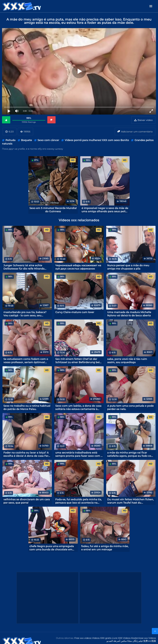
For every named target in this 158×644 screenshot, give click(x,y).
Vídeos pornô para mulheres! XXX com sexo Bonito (97, 140)
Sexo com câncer (48, 140)
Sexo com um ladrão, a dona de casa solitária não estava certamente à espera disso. (78, 407)
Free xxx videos (83, 638)
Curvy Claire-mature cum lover (75, 312)
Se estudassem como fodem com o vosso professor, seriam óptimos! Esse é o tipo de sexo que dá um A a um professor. (26, 360)
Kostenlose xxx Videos (144, 638)
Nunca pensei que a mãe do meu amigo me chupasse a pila (128, 267)
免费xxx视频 (150, 641)
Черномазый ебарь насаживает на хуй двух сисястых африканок (78, 267)
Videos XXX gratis (102, 638)
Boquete (27, 140)
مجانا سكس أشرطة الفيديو (119, 641)
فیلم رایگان (138, 641)
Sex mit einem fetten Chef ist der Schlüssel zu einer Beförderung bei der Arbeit (77, 360)
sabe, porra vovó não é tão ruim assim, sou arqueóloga (127, 360)
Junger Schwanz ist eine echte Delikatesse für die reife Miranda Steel (24, 267)
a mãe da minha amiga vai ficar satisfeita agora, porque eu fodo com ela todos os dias (130, 454)
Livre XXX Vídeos (121, 638)
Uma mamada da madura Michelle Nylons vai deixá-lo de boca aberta (129, 314)
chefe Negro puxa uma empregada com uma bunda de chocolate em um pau (52, 548)
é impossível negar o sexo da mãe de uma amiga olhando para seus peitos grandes (105, 210)
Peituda (10, 140)
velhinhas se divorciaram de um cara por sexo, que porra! (27, 501)
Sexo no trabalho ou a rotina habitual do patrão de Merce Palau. (27, 407)
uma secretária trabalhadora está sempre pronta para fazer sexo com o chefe (79, 454)
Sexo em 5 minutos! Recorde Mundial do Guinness (53, 210)
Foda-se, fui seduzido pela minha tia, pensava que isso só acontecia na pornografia (79, 501)
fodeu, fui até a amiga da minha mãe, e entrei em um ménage (105, 548)
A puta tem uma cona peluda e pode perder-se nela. (130, 407)
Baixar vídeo (145, 120)
